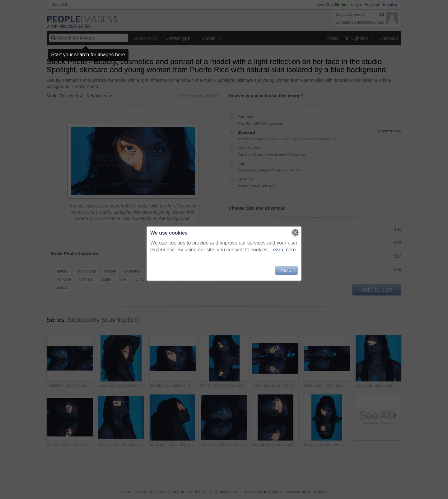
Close (286, 270)
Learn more (283, 250)
